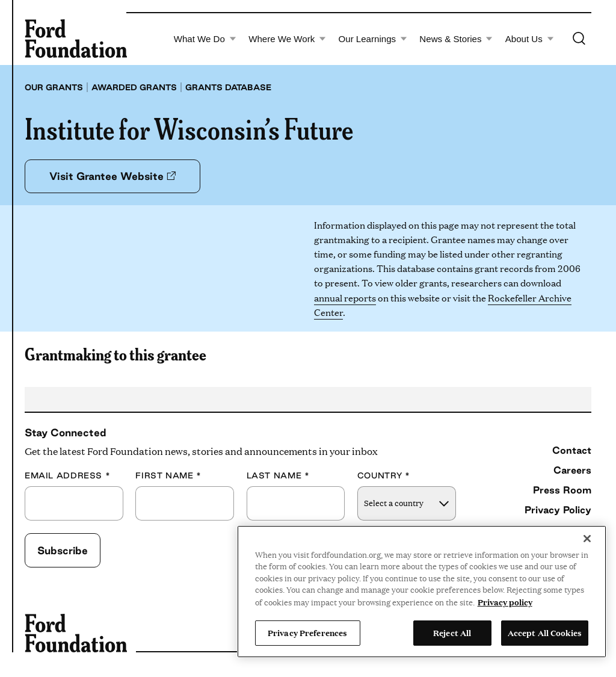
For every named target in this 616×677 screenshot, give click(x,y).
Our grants (54, 87)
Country (384, 476)
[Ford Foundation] (76, 39)
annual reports (345, 298)
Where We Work (287, 39)
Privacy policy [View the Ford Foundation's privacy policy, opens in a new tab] (505, 602)
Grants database (228, 87)
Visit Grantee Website (112, 176)
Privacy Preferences (307, 632)
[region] (422, 592)
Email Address (67, 476)
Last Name (278, 476)
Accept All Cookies (545, 632)
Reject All (452, 632)
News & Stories (456, 39)
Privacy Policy (558, 510)
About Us (530, 39)
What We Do (205, 39)
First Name (168, 476)
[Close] (587, 539)
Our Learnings (373, 39)
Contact (572, 450)
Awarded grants (134, 87)
